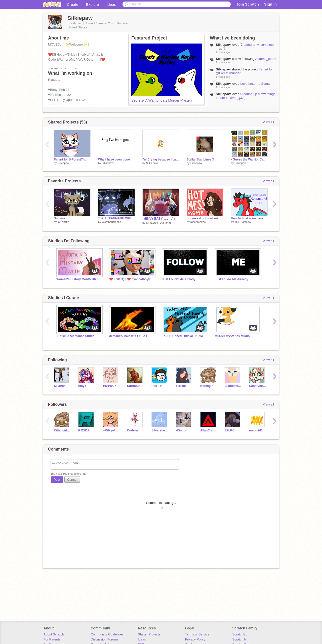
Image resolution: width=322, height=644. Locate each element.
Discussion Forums (105, 639)
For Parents (52, 639)
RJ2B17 (84, 430)
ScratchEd (240, 634)
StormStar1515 (135, 386)
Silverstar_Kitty (160, 430)
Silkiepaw (63, 163)
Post (57, 480)
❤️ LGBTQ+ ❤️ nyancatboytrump (132, 279)
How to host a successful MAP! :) (249, 218)
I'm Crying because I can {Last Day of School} (161, 159)
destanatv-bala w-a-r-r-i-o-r (128, 336)
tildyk (82, 386)
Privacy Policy (195, 639)
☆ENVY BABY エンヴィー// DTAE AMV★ (161, 219)
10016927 (109, 386)
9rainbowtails (233, 386)
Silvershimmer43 (62, 386)
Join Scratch (248, 4)
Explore (92, 4)
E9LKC (230, 430)
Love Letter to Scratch (256, 84)
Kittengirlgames (209, 386)
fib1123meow (243, 222)
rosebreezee (198, 222)
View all (268, 122)
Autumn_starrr (265, 59)
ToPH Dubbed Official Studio (183, 336)
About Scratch (54, 634)
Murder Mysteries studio (232, 336)
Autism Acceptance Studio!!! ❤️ (79, 336)
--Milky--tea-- (111, 430)
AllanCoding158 (209, 430)
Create (73, 4)
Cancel (72, 480)
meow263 (256, 430)
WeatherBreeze (111, 222)
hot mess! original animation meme (205, 218)
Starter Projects (149, 634)
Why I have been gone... (115, 159)
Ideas (111, 4)
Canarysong (257, 386)
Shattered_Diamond (158, 223)
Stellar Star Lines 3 (200, 159)
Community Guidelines (107, 634)
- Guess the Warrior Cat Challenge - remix (249, 159)
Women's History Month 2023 (77, 279)
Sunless (60, 218)
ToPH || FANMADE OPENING (116, 218)
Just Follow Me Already (179, 279)
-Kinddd (182, 430)
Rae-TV (157, 386)
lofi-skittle (63, 222)
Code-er (133, 430)
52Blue (181, 386)
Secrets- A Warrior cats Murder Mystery (162, 100)
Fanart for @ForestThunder (72, 159)
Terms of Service (197, 634)
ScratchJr (239, 639)
